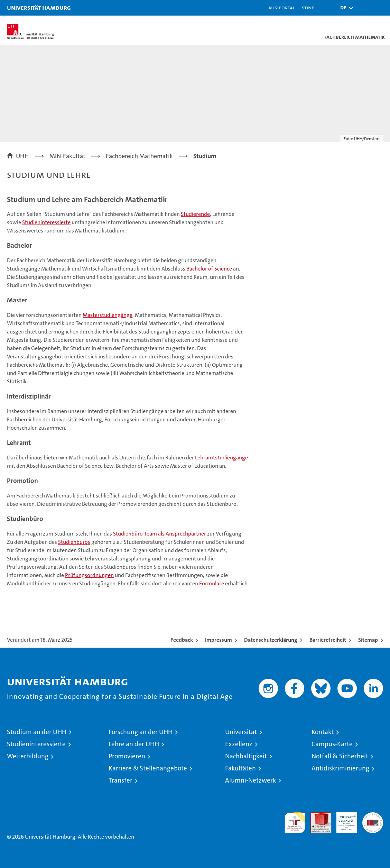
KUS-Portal (282, 7)
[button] (345, 8)
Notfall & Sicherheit (340, 756)
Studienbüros (74, 542)
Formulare (212, 583)
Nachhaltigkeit (246, 756)
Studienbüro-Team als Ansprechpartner (160, 534)
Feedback (182, 640)
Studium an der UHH (37, 732)
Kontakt (323, 732)
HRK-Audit (343, 820)
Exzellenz (239, 744)
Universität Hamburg (39, 7)
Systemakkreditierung (373, 816)
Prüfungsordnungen (89, 575)
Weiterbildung (28, 756)
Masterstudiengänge (108, 315)
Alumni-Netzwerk (250, 780)
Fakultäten (240, 768)
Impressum (219, 640)
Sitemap (368, 640)
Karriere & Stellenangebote (148, 768)
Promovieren (127, 756)
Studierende (195, 214)
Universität (241, 732)
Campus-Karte (332, 744)
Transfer (120, 780)
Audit (317, 816)
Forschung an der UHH (141, 732)
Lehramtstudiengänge (221, 458)
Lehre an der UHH (134, 744)
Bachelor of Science (209, 269)
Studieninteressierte (46, 222)
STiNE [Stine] (308, 7)
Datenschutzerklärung (271, 640)
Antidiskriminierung (340, 768)
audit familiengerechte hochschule (295, 823)
